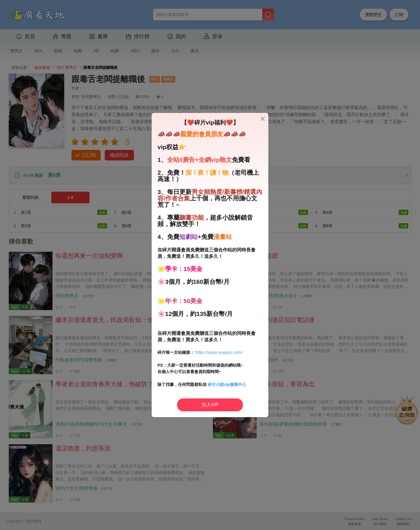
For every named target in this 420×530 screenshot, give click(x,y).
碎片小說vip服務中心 (227, 384)
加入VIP (210, 405)
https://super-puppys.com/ (219, 352)
